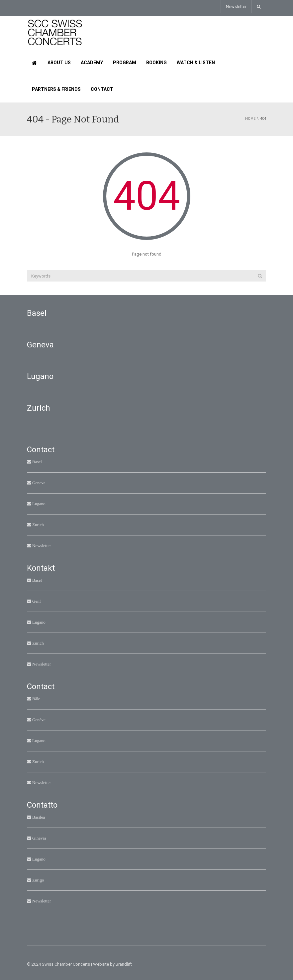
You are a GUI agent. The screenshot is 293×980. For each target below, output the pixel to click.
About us (59, 63)
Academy (92, 63)
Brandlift (124, 964)
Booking (156, 63)
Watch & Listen (196, 63)
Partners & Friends (56, 89)
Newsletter (236, 6)
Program (125, 63)
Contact (102, 89)
